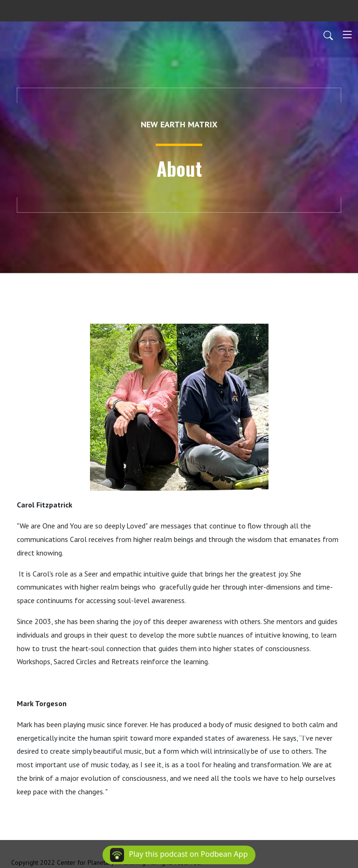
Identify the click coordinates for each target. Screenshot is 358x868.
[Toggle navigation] (347, 35)
